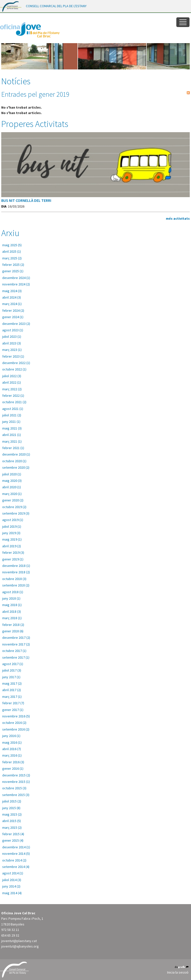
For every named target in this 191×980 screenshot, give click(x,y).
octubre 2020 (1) (14, 461)
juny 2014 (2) (11, 886)
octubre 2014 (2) (14, 860)
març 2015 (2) (12, 827)
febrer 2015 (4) (13, 834)
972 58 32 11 (10, 930)
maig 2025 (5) (12, 245)
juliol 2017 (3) (12, 670)
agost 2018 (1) (13, 592)
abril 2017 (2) (12, 690)
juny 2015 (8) (11, 808)
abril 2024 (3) (12, 297)
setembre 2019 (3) (16, 513)
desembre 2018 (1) (16, 566)
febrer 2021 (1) (13, 448)
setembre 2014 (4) (16, 867)
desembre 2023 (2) (16, 324)
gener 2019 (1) (13, 559)
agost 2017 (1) (13, 664)
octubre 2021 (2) (14, 402)
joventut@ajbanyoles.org (20, 946)
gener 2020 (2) (13, 500)
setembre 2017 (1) (16, 657)
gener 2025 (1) (13, 271)
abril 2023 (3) (12, 343)
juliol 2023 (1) (12, 337)
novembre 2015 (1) (16, 782)
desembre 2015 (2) (16, 775)
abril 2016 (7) (12, 749)
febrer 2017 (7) (13, 703)
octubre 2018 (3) (14, 579)
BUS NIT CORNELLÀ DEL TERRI (26, 200)
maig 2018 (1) (12, 605)
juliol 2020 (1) (12, 474)
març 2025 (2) (12, 258)
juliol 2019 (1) (12, 526)
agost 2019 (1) (13, 520)
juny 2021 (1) (11, 422)
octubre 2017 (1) (14, 651)
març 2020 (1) (12, 494)
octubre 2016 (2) (14, 723)
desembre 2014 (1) (16, 847)
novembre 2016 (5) (16, 716)
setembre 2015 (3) (16, 795)
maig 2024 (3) (12, 291)
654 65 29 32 (10, 935)
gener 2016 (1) (13, 768)
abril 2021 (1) (12, 435)
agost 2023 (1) (13, 330)
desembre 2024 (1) (16, 278)
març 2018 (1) (12, 618)
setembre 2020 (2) (16, 467)
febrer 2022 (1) (13, 396)
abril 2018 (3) (12, 612)
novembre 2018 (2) (16, 572)
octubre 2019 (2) (14, 507)
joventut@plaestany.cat (19, 941)
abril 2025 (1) (12, 251)
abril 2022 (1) (12, 382)
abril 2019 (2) (12, 546)
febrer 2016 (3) (13, 762)
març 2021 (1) (12, 441)
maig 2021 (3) (12, 428)
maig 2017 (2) (12, 683)
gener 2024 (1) (13, 317)
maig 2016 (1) (12, 742)
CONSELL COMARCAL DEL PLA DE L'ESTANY (56, 6)
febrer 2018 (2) (13, 625)
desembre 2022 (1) (16, 363)
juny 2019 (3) (11, 533)
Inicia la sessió (178, 972)
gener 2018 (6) (13, 631)
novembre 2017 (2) (16, 644)
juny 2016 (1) (11, 736)
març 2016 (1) (12, 755)
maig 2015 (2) (12, 814)
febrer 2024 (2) (13, 310)
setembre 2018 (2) (16, 585)
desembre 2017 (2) (16, 638)
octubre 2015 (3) (14, 788)
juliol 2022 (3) (12, 376)
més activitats (178, 218)
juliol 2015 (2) (12, 801)
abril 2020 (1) (12, 487)
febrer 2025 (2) (13, 265)
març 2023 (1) (12, 350)
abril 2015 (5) (12, 821)
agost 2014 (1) (13, 873)
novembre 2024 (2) (16, 284)
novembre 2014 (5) (16, 854)
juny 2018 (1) (11, 598)
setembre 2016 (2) (16, 729)
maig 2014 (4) (12, 893)
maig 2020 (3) (12, 481)
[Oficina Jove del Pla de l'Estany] (30, 29)
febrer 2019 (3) (13, 552)
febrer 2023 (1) (13, 356)
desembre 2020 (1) (16, 454)
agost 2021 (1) (13, 409)
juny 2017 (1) (11, 677)
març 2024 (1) (12, 304)
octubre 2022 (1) (14, 369)
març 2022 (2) (12, 389)
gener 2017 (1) (13, 710)
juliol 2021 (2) (12, 415)
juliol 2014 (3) (12, 880)
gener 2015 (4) (13, 840)
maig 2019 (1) (12, 539)
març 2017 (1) (12, 697)
